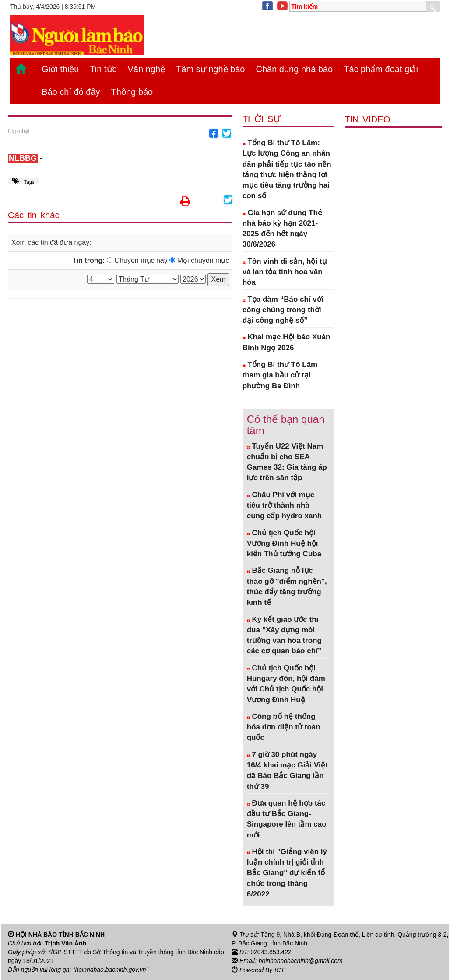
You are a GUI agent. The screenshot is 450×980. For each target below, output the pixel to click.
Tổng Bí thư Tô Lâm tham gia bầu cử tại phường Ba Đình (280, 375)
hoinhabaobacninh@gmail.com (301, 961)
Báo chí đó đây (71, 92)
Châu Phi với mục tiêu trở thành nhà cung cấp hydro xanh (285, 506)
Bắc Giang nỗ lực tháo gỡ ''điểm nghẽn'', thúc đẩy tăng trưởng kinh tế (287, 586)
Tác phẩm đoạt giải (381, 69)
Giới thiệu (60, 69)
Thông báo (132, 92)
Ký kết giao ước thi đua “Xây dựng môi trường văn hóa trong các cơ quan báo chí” (284, 635)
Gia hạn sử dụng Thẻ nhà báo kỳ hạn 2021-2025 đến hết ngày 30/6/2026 (282, 229)
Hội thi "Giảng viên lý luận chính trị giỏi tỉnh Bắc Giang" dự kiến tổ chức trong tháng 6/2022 (287, 873)
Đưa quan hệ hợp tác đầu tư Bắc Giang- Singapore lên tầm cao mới (287, 819)
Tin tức (103, 69)
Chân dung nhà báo (294, 69)
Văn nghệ (147, 69)
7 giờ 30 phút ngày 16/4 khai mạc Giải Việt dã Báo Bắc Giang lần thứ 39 (287, 771)
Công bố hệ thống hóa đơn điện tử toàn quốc (284, 727)
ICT (279, 970)
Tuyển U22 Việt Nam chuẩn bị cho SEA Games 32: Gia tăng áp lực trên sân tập (287, 462)
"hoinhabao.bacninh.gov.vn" (111, 970)
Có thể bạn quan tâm (286, 425)
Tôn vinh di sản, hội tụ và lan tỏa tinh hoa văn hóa (285, 272)
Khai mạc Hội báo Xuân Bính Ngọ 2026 (287, 342)
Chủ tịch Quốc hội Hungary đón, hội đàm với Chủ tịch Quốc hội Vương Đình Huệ (286, 684)
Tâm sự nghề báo (210, 69)
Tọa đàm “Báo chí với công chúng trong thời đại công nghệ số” (283, 310)
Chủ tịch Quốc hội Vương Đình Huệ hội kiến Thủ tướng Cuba (284, 544)
